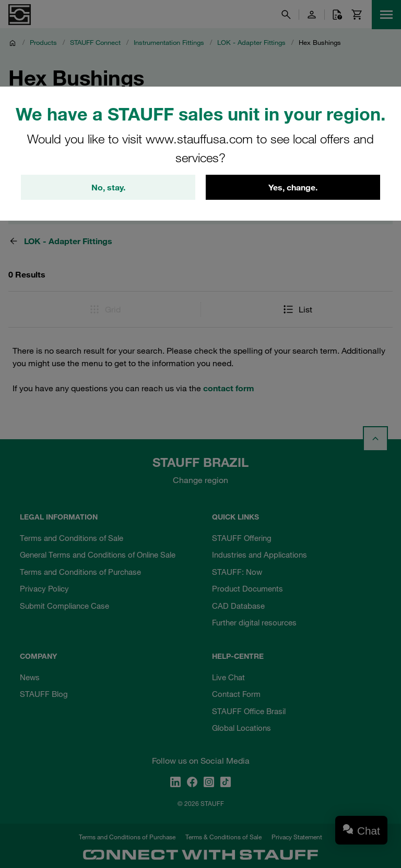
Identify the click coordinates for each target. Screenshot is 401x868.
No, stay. (108, 187)
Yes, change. (293, 187)
